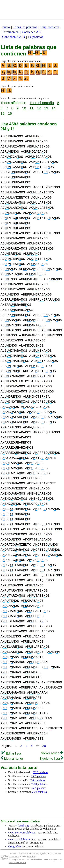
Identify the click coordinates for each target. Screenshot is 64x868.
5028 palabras (39, 792)
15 (2, 113)
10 (24, 108)
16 (10, 113)
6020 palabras (40, 772)
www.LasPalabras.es (19, 840)
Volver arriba (52, 753)
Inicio (6, 27)
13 (46, 108)
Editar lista (11, 753)
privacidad (31, 856)
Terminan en (10, 32)
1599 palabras (39, 788)
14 (54, 108)
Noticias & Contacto (17, 863)
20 (44, 746)
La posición (36, 37)
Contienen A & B (14, 37)
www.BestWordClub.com (22, 833)
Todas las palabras (25, 27)
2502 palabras (39, 776)
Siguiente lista (51, 759)
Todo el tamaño (42, 103)
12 (39, 108)
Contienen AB (31, 32)
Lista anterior (12, 759)
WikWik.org (22, 826)
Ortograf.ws (15, 846)
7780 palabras (39, 784)
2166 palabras (37, 780)
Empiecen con (50, 27)
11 (31, 108)
